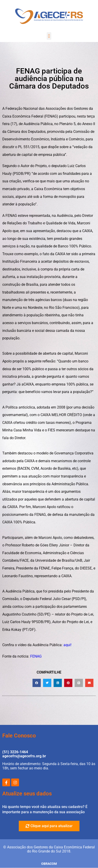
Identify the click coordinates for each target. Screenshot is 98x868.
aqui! (67, 645)
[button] (49, 36)
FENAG (36, 656)
